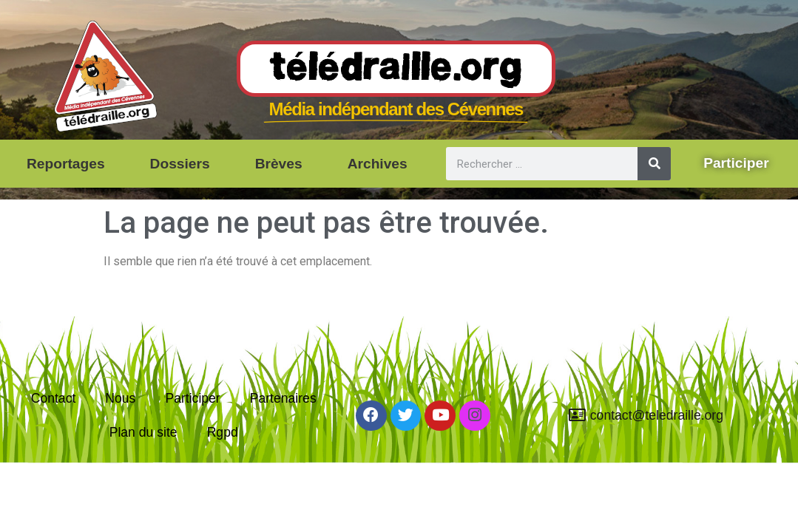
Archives (378, 164)
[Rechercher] (654, 164)
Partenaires (283, 398)
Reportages (66, 164)
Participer (192, 398)
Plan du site (143, 432)
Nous (120, 398)
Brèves (279, 164)
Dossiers (180, 164)
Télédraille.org (396, 69)
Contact (54, 398)
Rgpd (223, 432)
